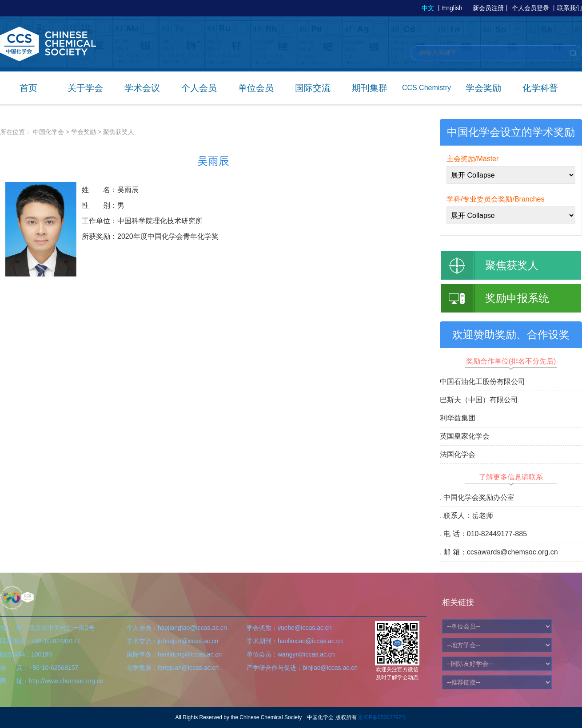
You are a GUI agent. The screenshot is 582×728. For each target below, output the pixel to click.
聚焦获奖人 (119, 132)
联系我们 (570, 8)
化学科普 (540, 88)
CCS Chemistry (427, 88)
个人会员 (199, 88)
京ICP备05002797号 (382, 717)
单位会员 (256, 88)
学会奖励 (483, 88)
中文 (428, 8)
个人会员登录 (530, 8)
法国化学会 (458, 454)
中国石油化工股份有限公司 (482, 382)
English (452, 8)
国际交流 (313, 88)
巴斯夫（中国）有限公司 (479, 400)
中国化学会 (48, 132)
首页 (28, 88)
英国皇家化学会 (465, 436)
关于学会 (85, 88)
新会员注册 (488, 8)
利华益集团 (458, 418)
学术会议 (142, 88)
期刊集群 (370, 88)
